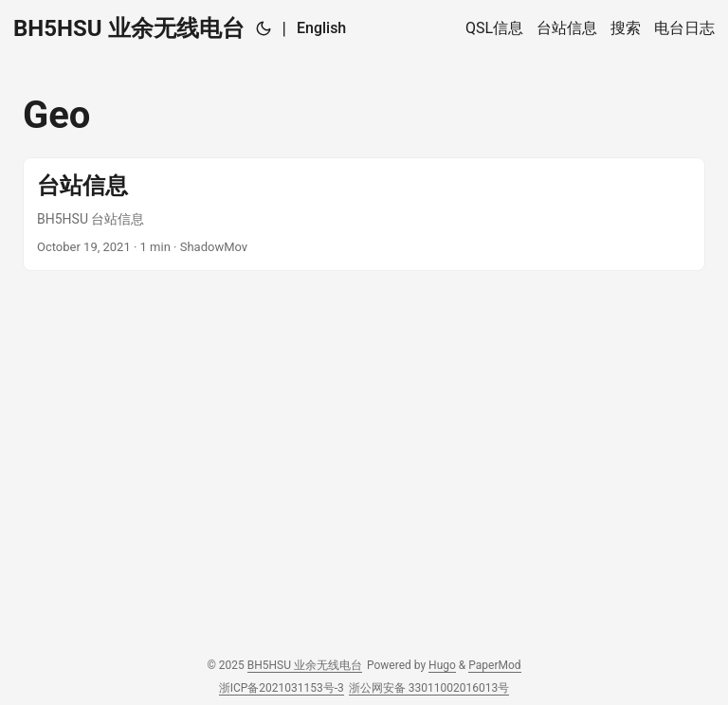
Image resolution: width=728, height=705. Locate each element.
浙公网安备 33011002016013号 (429, 688)
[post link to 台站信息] (364, 214)
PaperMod (494, 665)
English (321, 28)
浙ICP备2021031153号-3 (282, 688)
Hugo (442, 665)
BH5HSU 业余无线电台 (129, 28)
